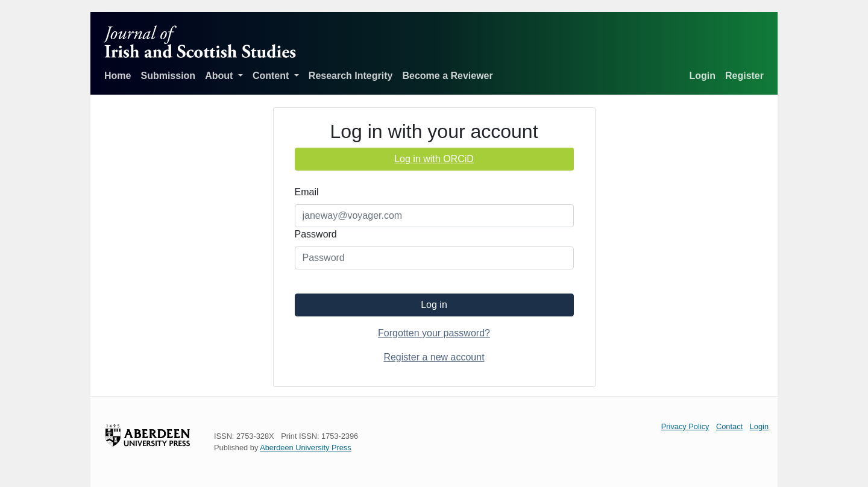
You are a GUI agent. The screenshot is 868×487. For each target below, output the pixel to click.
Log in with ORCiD (434, 159)
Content (272, 76)
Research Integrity (351, 76)
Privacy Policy (685, 426)
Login (702, 76)
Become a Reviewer (447, 76)
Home (118, 76)
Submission (168, 76)
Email (307, 192)
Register (744, 76)
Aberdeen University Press (306, 448)
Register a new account (434, 357)
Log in (434, 305)
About (220, 76)
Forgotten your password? (434, 333)
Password (316, 234)
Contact (729, 426)
